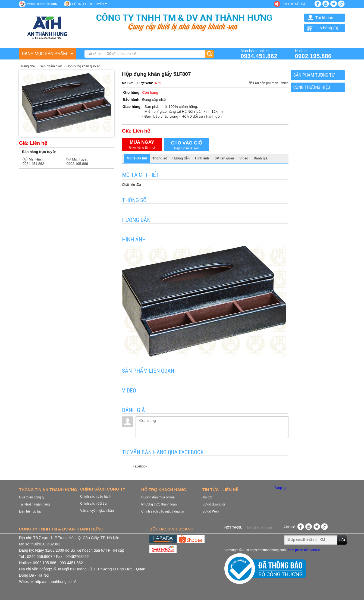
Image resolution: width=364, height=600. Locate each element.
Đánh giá (261, 158)
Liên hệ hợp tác (30, 511)
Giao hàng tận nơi (142, 144)
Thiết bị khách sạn (258, 527)
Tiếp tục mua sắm (186, 145)
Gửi (342, 540)
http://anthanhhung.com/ (55, 582)
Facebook (140, 466)
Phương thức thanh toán (159, 504)
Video (244, 158)
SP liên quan (224, 158)
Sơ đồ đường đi (214, 504)
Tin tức (207, 497)
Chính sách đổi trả (93, 504)
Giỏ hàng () (322, 28)
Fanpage (281, 488)
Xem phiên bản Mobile (304, 550)
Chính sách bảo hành (96, 497)
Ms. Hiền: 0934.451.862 (33, 161)
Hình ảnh (202, 158)
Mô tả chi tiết (137, 158)
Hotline (313, 54)
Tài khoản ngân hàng (34, 504)
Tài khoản (324, 18)
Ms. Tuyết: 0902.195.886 (77, 161)
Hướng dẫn (181, 158)
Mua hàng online (259, 54)
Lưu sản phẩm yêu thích (271, 83)
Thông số (160, 158)
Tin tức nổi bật (294, 4)
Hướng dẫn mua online (158, 497)
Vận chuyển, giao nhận (97, 511)
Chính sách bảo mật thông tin (163, 511)
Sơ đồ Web (211, 511)
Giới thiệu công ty (32, 497)
